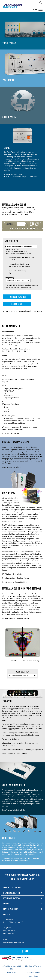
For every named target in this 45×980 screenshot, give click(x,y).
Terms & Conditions (33, 972)
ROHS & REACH (17, 304)
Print (35, 177)
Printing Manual (23, 578)
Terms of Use (12, 972)
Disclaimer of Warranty (33, 966)
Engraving (26, 177)
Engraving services (36, 749)
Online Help (16, 433)
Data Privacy (33, 976)
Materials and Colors (14, 174)
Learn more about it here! (12, 467)
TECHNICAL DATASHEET (17, 297)
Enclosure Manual (22, 861)
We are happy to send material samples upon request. (23, 311)
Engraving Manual (9, 745)
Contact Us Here (21, 582)
